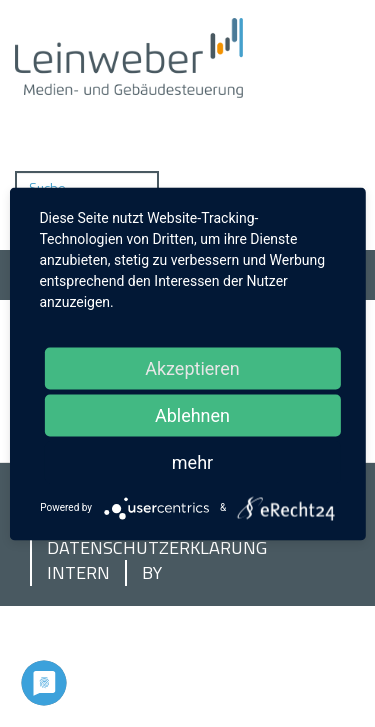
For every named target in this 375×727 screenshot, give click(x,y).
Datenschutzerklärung (157, 548)
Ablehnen (192, 414)
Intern (78, 573)
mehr (192, 461)
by (152, 573)
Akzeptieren (192, 367)
